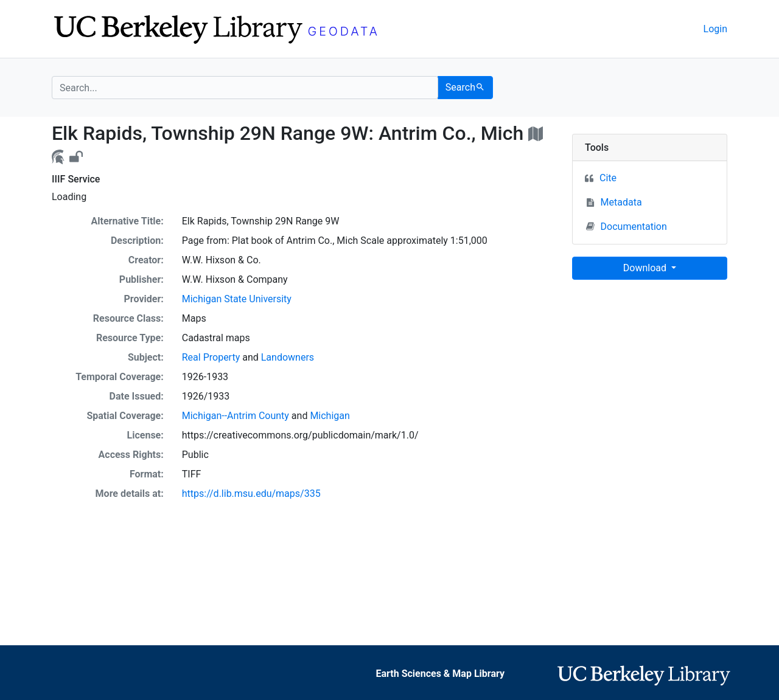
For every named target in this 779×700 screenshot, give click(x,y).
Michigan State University (237, 299)
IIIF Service (76, 179)
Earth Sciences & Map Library (440, 674)
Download (646, 268)
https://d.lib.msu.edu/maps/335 (251, 494)
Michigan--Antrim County (236, 416)
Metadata (621, 202)
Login (715, 29)
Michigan (330, 416)
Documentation (627, 226)
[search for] (245, 88)
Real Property (211, 357)
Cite (608, 178)
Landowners (288, 357)
